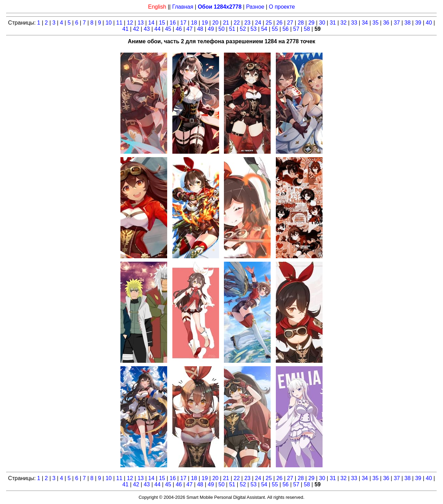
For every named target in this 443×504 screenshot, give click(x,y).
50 (221, 29)
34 (365, 23)
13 (141, 23)
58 (307, 29)
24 (258, 23)
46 (179, 29)
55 (275, 29)
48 (200, 29)
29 (311, 23)
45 (168, 29)
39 (418, 23)
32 (344, 23)
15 (162, 23)
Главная (183, 7)
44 (157, 29)
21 (226, 23)
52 (243, 29)
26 (279, 23)
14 (151, 23)
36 (386, 23)
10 (109, 23)
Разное (255, 7)
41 (126, 29)
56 (286, 29)
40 (429, 23)
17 (183, 23)
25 (269, 23)
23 (247, 23)
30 (322, 23)
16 (173, 23)
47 (190, 29)
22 (237, 23)
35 (376, 23)
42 (136, 29)
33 (354, 23)
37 (397, 23)
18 (194, 23)
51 (232, 29)
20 (215, 23)
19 (205, 23)
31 (333, 23)
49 (211, 29)
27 (290, 23)
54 (264, 29)
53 (254, 29)
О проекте (282, 7)
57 (296, 29)
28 (301, 23)
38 (408, 23)
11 (119, 23)
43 (147, 29)
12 (130, 23)
